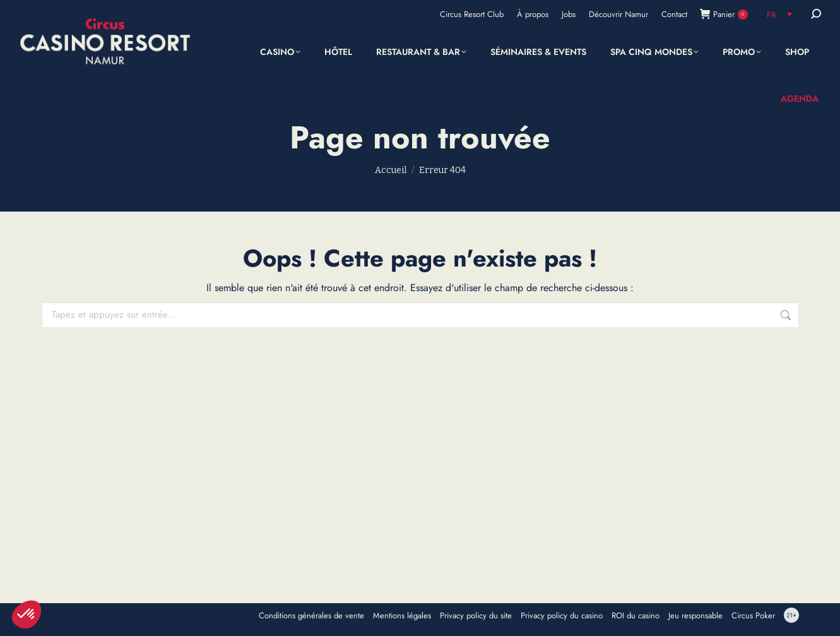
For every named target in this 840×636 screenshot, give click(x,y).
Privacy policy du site (476, 616)
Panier (724, 14)
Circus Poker (753, 616)
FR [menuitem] (771, 15)
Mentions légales (402, 616)
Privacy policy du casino (562, 616)
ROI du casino (636, 616)
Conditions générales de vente (311, 616)
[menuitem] (779, 14)
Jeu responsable (695, 616)
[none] (779, 14)
